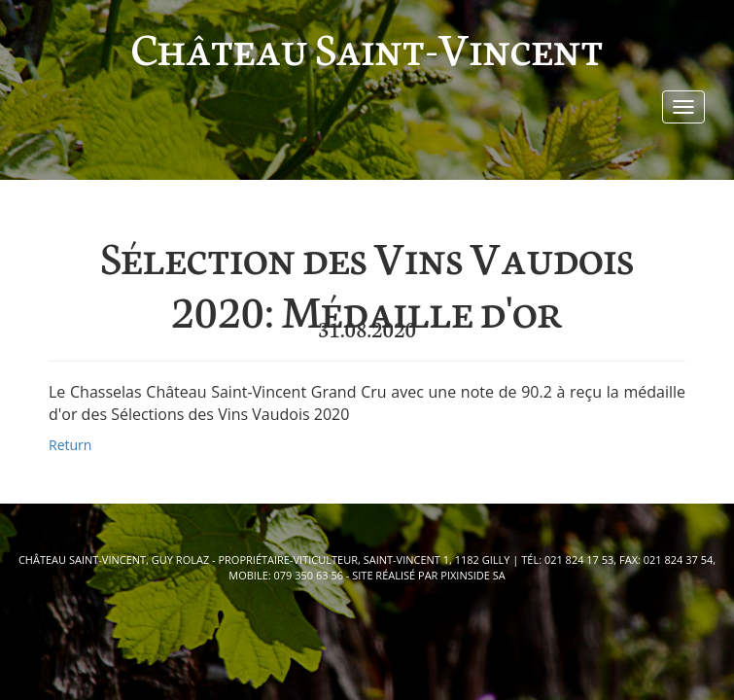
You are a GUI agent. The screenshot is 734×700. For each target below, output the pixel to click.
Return (70, 445)
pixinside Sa (472, 575)
